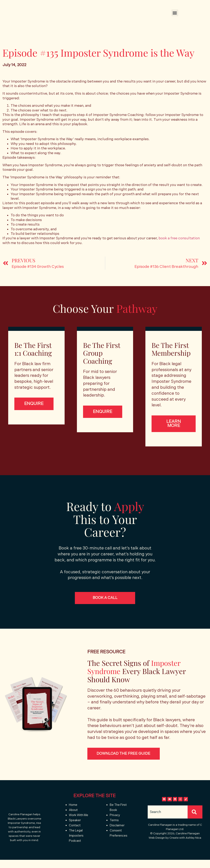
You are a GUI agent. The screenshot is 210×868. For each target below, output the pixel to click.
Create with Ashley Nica (185, 851)
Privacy (115, 820)
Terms (115, 825)
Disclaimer (117, 830)
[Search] (195, 825)
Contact (75, 830)
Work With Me (79, 820)
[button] (175, 13)
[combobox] (168, 825)
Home (73, 810)
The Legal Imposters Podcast (76, 840)
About (73, 815)
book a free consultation (179, 238)
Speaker (75, 825)
